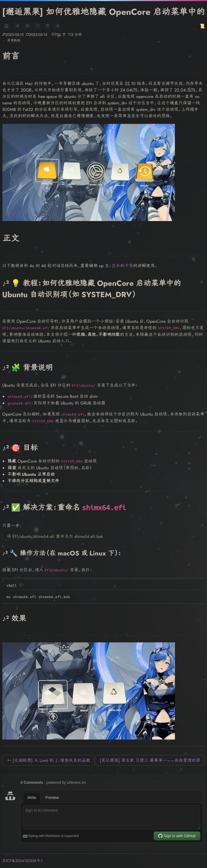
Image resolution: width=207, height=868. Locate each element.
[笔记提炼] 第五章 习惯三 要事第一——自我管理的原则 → (150, 762)
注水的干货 (122, 266)
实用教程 (14, 40)
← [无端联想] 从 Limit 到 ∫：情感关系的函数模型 (49, 762)
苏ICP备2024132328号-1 (22, 861)
